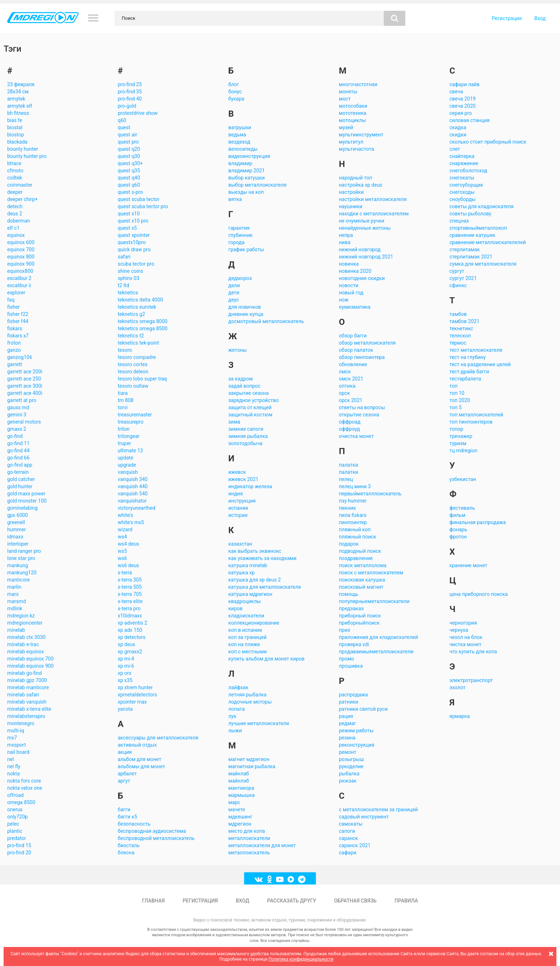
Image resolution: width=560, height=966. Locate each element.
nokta (13, 774)
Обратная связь (355, 901)
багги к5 (127, 817)
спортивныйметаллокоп (478, 228)
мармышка (242, 795)
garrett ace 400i (25, 393)
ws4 (122, 537)
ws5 (122, 551)
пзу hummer (353, 501)
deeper (15, 192)
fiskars (15, 328)
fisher (13, 307)
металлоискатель (249, 853)
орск (344, 393)
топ (454, 386)
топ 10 (457, 393)
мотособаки (353, 106)
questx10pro (132, 242)
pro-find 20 (19, 853)
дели (234, 285)
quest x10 (129, 214)
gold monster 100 (27, 501)
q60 (122, 120)
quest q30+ (130, 163)
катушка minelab (248, 565)
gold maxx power (26, 494)
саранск (348, 838)
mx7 (12, 738)
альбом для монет (139, 759)
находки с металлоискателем (374, 214)
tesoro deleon (133, 372)
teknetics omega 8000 (143, 321)
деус (234, 300)
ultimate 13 (130, 451)
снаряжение (464, 163)
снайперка (462, 156)
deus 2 (15, 214)
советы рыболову (470, 214)
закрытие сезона (248, 393)
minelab (16, 630)
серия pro (461, 113)
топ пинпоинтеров (471, 422)
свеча (456, 92)
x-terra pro (129, 608)
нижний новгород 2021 (366, 257)
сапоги (347, 831)
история (238, 515)
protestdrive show (138, 113)
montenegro (21, 723)
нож (344, 300)
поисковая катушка (362, 580)
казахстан (240, 544)
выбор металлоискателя (257, 185)
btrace (14, 163)
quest (124, 127)
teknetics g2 (131, 314)
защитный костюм (250, 415)
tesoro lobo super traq (142, 379)
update (125, 458)
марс (234, 802)
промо (346, 659)
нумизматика (355, 307)
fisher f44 (18, 321)
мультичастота (356, 149)
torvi (123, 407)
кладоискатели (246, 616)
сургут (457, 271)
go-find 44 (18, 451)
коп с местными (248, 652)
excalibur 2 (19, 278)
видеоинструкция (249, 156)
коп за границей (247, 637)
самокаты (351, 824)
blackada (17, 142)
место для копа (247, 831)
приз (344, 630)
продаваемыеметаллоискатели (376, 652)
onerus (15, 809)
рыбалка (349, 774)
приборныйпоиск (359, 623)
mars (13, 594)
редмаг (347, 723)
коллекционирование (254, 623)
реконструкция (357, 745)
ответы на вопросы (362, 407)
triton (124, 429)
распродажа (353, 695)
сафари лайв (465, 84)
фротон (458, 537)
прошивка (351, 666)
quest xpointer (134, 235)
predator (17, 838)
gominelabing (22, 508)
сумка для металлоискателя (483, 264)
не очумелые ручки (362, 221)
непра (346, 235)
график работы (246, 249)
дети (234, 293)
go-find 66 (18, 458)
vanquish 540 (133, 494)
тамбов (458, 314)
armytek (16, 99)
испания (238, 508)
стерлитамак (465, 249)
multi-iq (16, 731)
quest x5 (127, 228)
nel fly (14, 766)
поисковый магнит (361, 587)
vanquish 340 (133, 479)
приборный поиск (360, 616)
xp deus (127, 644)
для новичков (245, 307)
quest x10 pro (133, 221)
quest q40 (129, 178)
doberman (19, 221)
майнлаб (239, 774)
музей (346, 127)
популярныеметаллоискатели (374, 601)
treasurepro (131, 422)
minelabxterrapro (26, 716)
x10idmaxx (130, 616)
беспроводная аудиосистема (152, 831)
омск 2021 (351, 379)
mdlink (15, 608)
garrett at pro (22, 400)
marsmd (17, 601)
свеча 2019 (463, 99)
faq (11, 300)
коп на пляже (244, 644)
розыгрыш (351, 759)
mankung (18, 565)
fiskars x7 (18, 336)
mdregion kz (21, 616)
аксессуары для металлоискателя (158, 738)
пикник (347, 508)
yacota (125, 709)
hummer (17, 529)
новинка (349, 264)
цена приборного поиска (479, 594)
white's (125, 515)
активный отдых (137, 745)
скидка (458, 127)
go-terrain (18, 472)
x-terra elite (130, 601)
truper (124, 443)
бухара (236, 99)
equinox (16, 235)
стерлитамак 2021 (471, 257)
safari (124, 257)
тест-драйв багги (469, 372)
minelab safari (23, 695)
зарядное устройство (253, 400)
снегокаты (462, 178)
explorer (16, 293)
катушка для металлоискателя (265, 587)
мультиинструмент (361, 135)
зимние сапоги (246, 429)
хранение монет (468, 565)
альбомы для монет (141, 766)
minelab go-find (24, 673)
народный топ (356, 178)
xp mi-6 (126, 666)
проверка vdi (354, 644)
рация (346, 716)
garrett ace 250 (24, 379)
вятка (235, 199)
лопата (237, 709)
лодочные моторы (250, 702)
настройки (351, 192)
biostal (15, 127)
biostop (16, 135)
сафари (348, 853)
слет (455, 149)
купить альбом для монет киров (266, 659)
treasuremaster (135, 415)
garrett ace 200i (25, 372)
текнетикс (461, 328)
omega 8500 (21, 802)
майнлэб (239, 781)
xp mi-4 (126, 659)
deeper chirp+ (22, 199)
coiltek (15, 178)
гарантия (239, 228)
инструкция (242, 501)
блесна (126, 853)
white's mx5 (131, 522)
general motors (24, 422)
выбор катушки (246, 178)
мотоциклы (353, 120)
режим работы (356, 731)
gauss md (18, 407)
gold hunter (20, 486)
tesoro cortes (133, 364)
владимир (240, 163)
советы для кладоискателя (482, 206)
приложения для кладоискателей (378, 637)
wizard (125, 529)
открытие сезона (359, 415)
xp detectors (132, 637)
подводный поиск (360, 551)
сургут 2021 (463, 278)
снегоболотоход (468, 171)
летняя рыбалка (247, 695)
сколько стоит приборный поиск (488, 142)
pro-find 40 (130, 99)
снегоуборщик (466, 185)
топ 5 (456, 407)
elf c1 (13, 228)
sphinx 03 (129, 278)
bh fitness (18, 113)
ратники (349, 702)
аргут (124, 781)
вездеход (239, 142)
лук (232, 716)
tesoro (125, 350)
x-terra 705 (130, 594)
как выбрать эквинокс (255, 551)
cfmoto (15, 171)
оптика (347, 386)
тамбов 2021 (464, 321)
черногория (463, 623)
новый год (351, 293)
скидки (458, 135)
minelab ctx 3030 (26, 637)
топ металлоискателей (476, 415)
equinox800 (20, 271)
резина (347, 738)
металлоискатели (249, 838)
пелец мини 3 (355, 486)
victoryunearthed (137, 508)
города (236, 242)
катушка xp (241, 573)
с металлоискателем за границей (378, 809)
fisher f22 (18, 314)
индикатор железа (250, 486)
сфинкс (458, 285)
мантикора (241, 788)
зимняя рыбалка (248, 436)
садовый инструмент (364, 817)
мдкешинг (240, 817)
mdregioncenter (25, 623)
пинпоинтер (353, 522)
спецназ (459, 221)
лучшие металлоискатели (259, 723)
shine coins (130, 271)
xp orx (125, 673)
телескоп (460, 336)
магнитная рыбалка (252, 766)
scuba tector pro (136, 264)
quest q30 (129, 156)
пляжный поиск (358, 537)
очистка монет (356, 436)
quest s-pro (130, 192)
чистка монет (465, 644)
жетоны (237, 350)
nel (11, 759)
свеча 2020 (463, 106)
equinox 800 (21, 257)
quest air (127, 135)
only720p (17, 817)
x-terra (125, 573)
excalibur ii (19, 285)
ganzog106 (20, 357)
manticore (18, 580)
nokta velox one (25, 788)
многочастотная (358, 84)
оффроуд (349, 429)
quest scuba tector (139, 199)
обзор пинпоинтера (362, 357)
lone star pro (21, 558)
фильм (457, 515)
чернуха (459, 630)
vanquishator (132, 501)
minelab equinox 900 (30, 666)
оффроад (350, 422)
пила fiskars (353, 515)
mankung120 (22, 573)
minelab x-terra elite (29, 709)
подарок (349, 544)
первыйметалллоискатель (370, 494)
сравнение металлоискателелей (488, 242)
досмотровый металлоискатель (266, 321)
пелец (346, 479)
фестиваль (462, 508)
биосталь (129, 845)
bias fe (15, 120)
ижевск (237, 472)
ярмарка (460, 716)
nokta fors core (24, 781)
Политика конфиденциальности (301, 959)
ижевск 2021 (243, 479)
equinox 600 (21, 242)
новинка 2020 (355, 271)
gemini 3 (17, 415)
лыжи (235, 731)
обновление (353, 364)
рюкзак (348, 781)
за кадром (241, 379)
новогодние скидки (362, 278)
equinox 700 (21, 249)
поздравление (356, 558)
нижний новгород (360, 249)
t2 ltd (123, 285)
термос (458, 343)
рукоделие (351, 766)
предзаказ (351, 608)
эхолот (458, 687)
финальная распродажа (478, 522)
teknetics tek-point (138, 343)
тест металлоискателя (476, 350)
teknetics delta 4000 (140, 300)
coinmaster (20, 185)
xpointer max (132, 702)
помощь (349, 594)
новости (349, 285)
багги (124, 809)
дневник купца (246, 314)
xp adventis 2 (132, 623)
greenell (16, 522)
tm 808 (126, 400)
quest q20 (129, 149)
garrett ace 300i (25, 386)
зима (234, 422)
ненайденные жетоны (365, 228)
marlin (14, 587)
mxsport (17, 745)
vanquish (128, 472)
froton (14, 343)
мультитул (351, 142)
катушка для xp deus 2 (255, 580)
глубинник (241, 235)
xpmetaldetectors (137, 695)
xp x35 (125, 680)
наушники (351, 206)
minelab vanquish (27, 702)
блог (234, 84)
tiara (123, 393)
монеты (348, 92)
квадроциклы (244, 601)
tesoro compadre (137, 357)
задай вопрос (244, 386)
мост (345, 99)
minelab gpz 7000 (27, 680)
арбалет (127, 774)
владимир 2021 (247, 171)
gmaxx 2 (17, 429)
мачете (237, 809)
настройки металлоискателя (373, 199)
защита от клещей (250, 407)
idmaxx (15, 537)
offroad (15, 795)
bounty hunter (23, 149)
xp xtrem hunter (135, 687)
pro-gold (127, 106)
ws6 (122, 558)
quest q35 (129, 171)
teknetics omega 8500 (143, 328)
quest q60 (129, 185)
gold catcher (21, 479)
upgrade (127, 465)
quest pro (128, 142)
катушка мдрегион (250, 594)
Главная (153, 901)
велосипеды (243, 149)
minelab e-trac (23, 644)
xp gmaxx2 (130, 652)
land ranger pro (24, 551)
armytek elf (20, 106)
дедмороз (240, 278)
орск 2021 (351, 400)
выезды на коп (246, 192)
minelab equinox (25, 652)
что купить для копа (473, 652)
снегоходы (462, 192)
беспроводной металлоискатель (156, 838)
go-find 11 (18, 443)
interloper (18, 544)
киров (235, 608)
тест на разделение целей (480, 364)
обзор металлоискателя (367, 343)
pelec (13, 824)
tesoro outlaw (133, 386)
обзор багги (353, 336)
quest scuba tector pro (143, 206)
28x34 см (18, 92)
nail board (18, 752)
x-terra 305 (130, 580)
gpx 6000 (18, 515)
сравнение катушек (472, 235)
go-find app (20, 465)
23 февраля (21, 84)
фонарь (458, 529)
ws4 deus (128, 544)
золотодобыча (245, 443)
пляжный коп (355, 529)
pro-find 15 (19, 845)
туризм (458, 443)
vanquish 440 (133, 486)
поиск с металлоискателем (371, 573)
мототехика (353, 113)
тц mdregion (463, 451)
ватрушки (240, 127)
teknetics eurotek (137, 307)
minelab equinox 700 (30, 659)
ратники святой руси (363, 709)
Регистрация (507, 18)
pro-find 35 (130, 92)
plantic (15, 831)
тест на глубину (468, 357)
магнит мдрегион (249, 759)
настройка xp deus (361, 185)
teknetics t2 (131, 336)
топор (456, 429)
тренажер (461, 436)
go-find (15, 436)
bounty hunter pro (27, 156)
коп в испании (245, 630)
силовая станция (470, 120)
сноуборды (463, 199)
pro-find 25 (130, 84)
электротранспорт (471, 680)
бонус (235, 92)
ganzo (14, 350)
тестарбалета (465, 379)
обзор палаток (356, 350)
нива (345, 242)
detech (15, 206)
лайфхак (238, 687)
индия (235, 494)
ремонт (347, 752)
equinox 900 (21, 264)
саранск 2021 (355, 845)
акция (125, 752)
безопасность (134, 824)
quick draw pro (134, 249)
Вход (540, 18)
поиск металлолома (363, 565)
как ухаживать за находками (262, 558)
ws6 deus (128, 565)
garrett (15, 364)
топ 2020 (460, 400)
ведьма (237, 135)
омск (345, 372)
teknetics (128, 293)
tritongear (129, 436)
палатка (348, 465)
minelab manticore (28, 687)
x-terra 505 (130, 587)
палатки (349, 472)
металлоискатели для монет (262, 845)
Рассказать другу (291, 901)
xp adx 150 (130, 630)
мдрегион (240, 824)
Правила (406, 901)
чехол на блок (466, 637)
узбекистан (463, 479)
